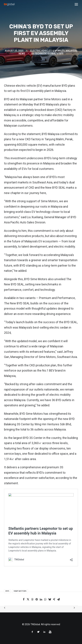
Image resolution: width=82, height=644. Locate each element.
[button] (76, 4)
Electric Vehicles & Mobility (47, 51)
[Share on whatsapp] (45, 599)
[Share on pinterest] (37, 599)
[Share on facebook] (24, 599)
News (22, 54)
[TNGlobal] (9, 4)
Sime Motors (20, 591)
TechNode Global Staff (49, 54)
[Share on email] (58, 599)
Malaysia (71, 51)
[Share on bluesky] (50, 599)
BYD (64, 86)
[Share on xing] (54, 599)
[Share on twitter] (28, 599)
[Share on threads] (32, 599)
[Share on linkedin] (41, 599)
